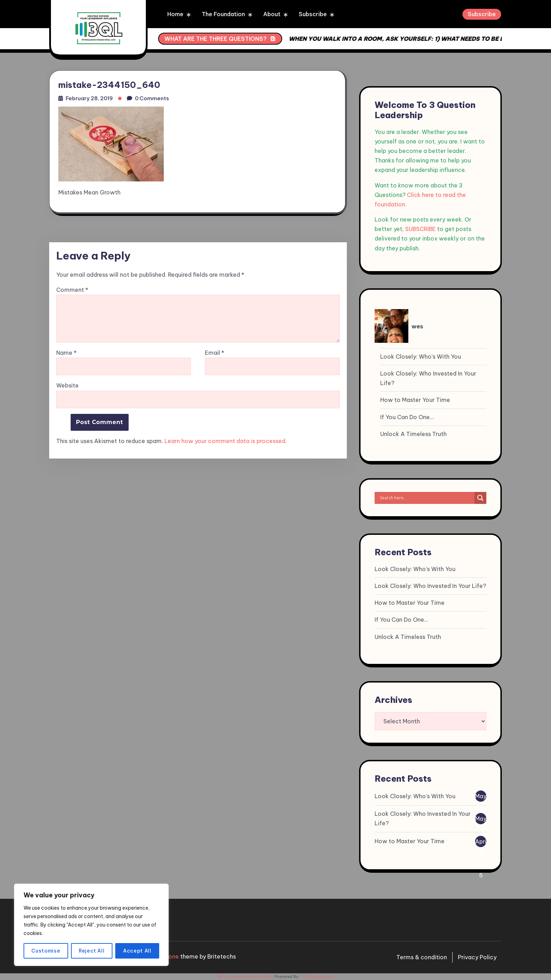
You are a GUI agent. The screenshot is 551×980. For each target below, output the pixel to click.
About (272, 14)
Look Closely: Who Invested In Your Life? (428, 378)
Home (175, 14)
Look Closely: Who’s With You (421, 357)
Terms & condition (422, 957)
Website (67, 385)
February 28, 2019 (89, 98)
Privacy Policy (477, 957)
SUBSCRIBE (420, 229)
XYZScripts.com (318, 976)
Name (66, 353)
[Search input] (426, 498)
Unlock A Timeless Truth (413, 434)
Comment (72, 290)
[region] (91, 925)
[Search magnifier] (480, 498)
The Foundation (223, 14)
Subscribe (313, 14)
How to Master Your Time (415, 400)
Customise (46, 951)
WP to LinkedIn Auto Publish (245, 976)
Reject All (92, 951)
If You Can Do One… (407, 417)
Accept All (137, 951)
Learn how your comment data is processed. (226, 441)
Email (215, 353)
